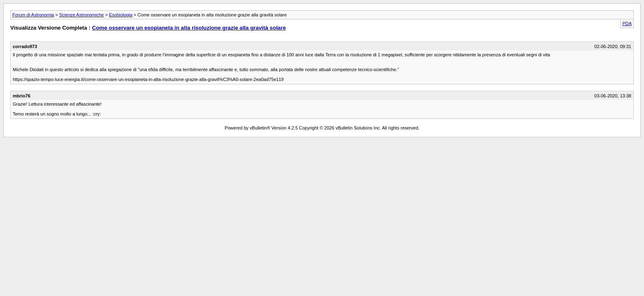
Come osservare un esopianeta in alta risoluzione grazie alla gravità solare (189, 28)
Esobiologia (121, 15)
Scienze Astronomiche (82, 15)
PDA (627, 23)
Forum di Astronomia (33, 15)
